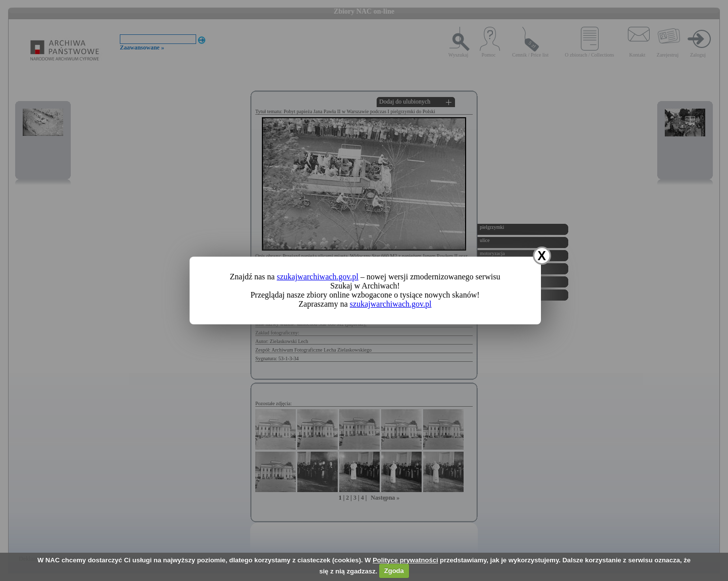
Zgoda (394, 571)
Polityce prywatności (405, 560)
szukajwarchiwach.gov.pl (317, 277)
